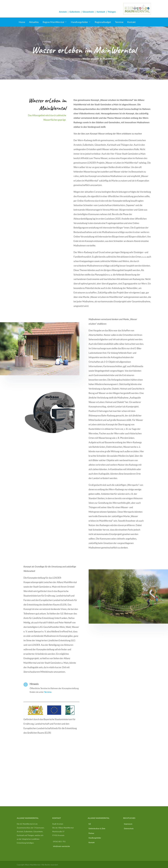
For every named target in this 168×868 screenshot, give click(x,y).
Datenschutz (128, 828)
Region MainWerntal (53, 22)
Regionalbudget (103, 22)
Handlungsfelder (79, 22)
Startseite (56, 59)
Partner (91, 833)
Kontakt (132, 22)
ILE (89, 824)
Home (22, 22)
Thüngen (112, 12)
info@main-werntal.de (61, 846)
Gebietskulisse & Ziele (96, 828)
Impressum (128, 824)
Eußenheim (75, 12)
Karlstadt (101, 12)
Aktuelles (34, 22)
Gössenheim (88, 12)
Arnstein (63, 12)
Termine (119, 22)
